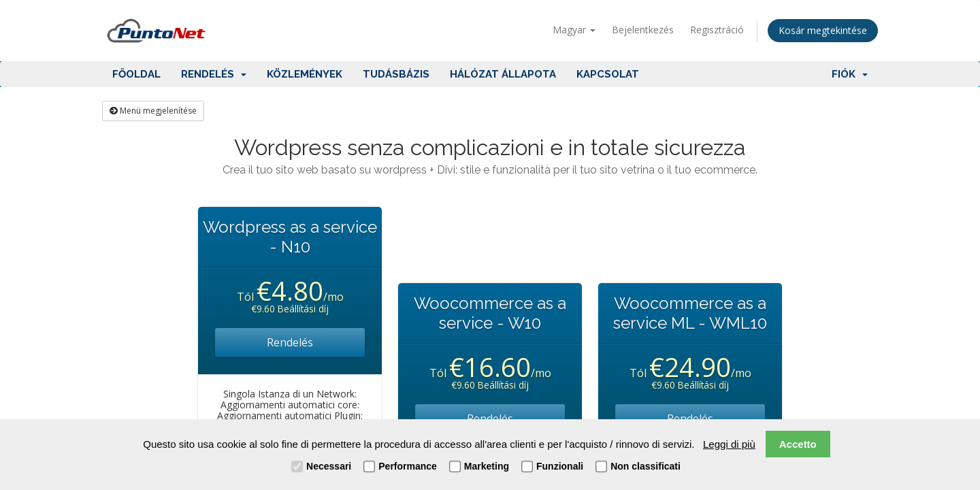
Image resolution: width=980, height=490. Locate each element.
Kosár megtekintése (823, 30)
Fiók (850, 74)
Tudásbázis (396, 74)
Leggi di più (729, 444)
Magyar (574, 30)
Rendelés (214, 74)
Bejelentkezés (643, 30)
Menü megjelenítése (153, 111)
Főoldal (136, 74)
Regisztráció (717, 30)
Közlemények (305, 74)
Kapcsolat (608, 74)
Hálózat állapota (503, 74)
